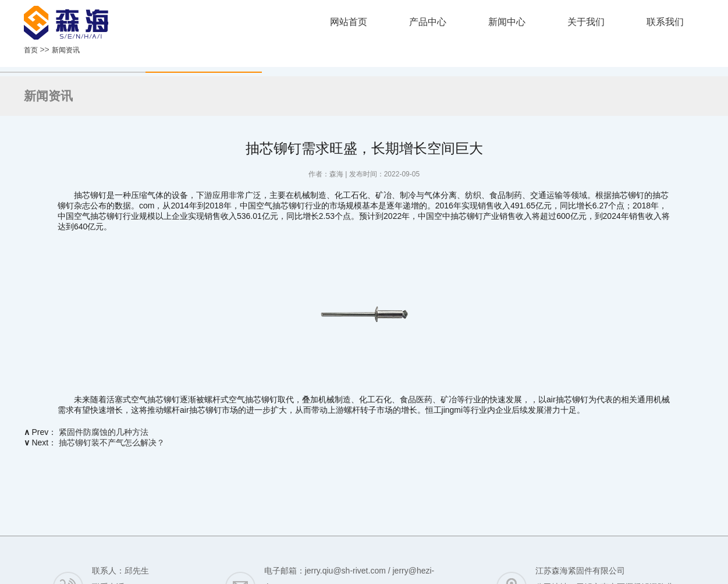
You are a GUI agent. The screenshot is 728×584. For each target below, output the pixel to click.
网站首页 (349, 22)
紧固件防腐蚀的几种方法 (104, 432)
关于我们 (586, 22)
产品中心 (428, 22)
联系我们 (665, 22)
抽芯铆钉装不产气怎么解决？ (112, 443)
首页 (31, 50)
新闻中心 (507, 22)
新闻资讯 (66, 50)
